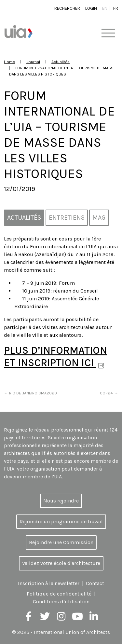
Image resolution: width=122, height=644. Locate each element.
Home (9, 62)
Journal (33, 62)
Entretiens (67, 218)
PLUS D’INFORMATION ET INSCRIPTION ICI (55, 356)
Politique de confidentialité (59, 594)
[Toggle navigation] (108, 33)
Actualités (61, 62)
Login (91, 8)
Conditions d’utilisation (61, 602)
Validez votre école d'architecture (61, 563)
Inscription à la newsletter (49, 583)
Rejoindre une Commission (61, 542)
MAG (99, 218)
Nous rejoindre (61, 501)
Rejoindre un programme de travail (61, 521)
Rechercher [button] (67, 8)
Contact (95, 583)
